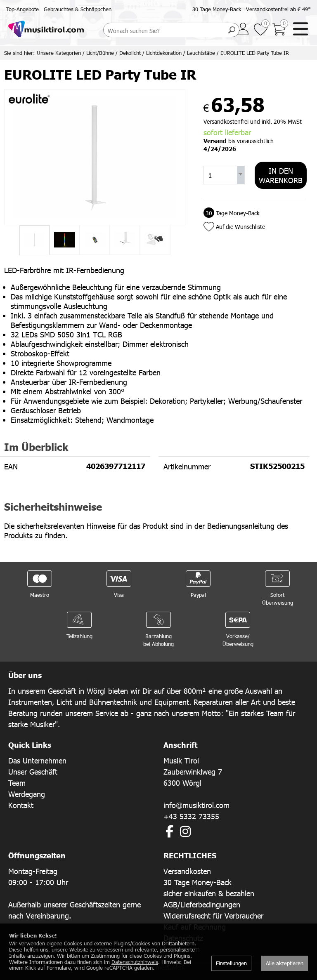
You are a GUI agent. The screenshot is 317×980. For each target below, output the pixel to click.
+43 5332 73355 (191, 816)
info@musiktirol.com (196, 805)
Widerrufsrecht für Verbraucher (213, 915)
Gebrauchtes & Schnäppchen (78, 9)
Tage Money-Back (232, 213)
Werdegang (27, 794)
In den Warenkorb (281, 175)
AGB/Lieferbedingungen (202, 904)
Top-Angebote (22, 9)
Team (17, 783)
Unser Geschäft (33, 772)
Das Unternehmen (37, 760)
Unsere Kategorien (59, 53)
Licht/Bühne (100, 53)
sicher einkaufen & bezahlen (209, 893)
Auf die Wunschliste (240, 227)
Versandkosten (187, 871)
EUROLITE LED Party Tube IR (255, 53)
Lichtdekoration (164, 53)
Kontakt (21, 805)
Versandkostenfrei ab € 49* (278, 9)
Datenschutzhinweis (135, 962)
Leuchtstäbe (201, 53)
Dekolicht (130, 53)
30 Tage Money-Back (217, 9)
